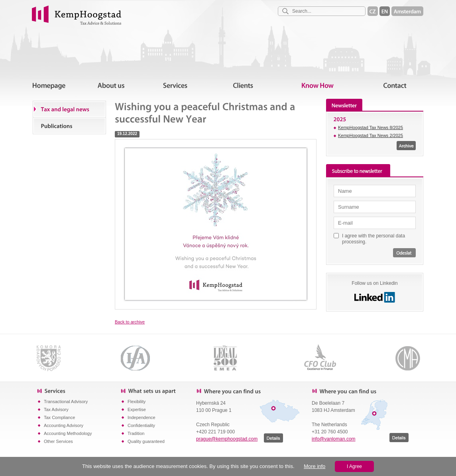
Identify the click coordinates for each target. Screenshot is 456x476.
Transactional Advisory (66, 402)
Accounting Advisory (64, 425)
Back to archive (130, 322)
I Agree (354, 466)
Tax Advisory (56, 409)
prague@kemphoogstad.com (227, 439)
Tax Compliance (59, 417)
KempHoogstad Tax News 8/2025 (370, 127)
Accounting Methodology (68, 433)
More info (314, 466)
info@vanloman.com (334, 439)
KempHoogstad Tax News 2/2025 (370, 135)
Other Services (58, 441)
